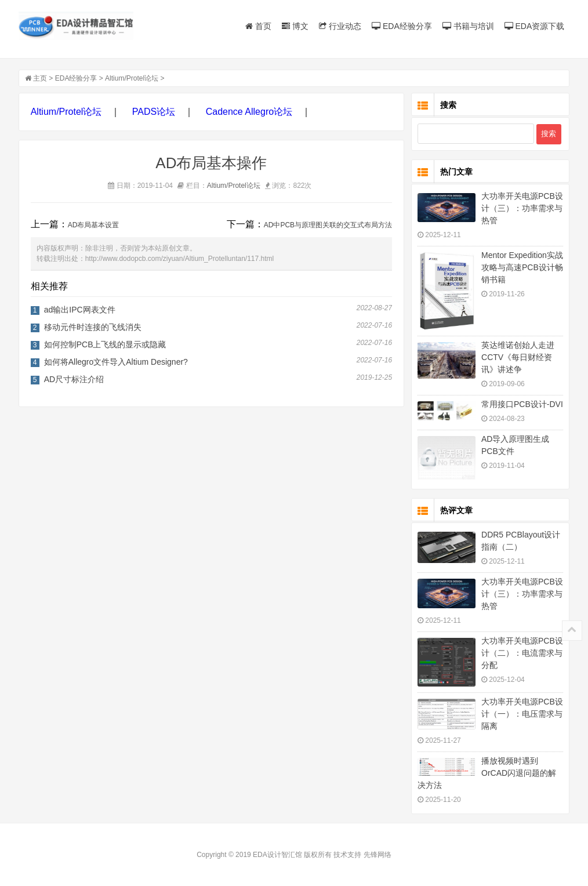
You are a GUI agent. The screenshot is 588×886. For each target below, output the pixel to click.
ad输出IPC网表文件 (80, 310)
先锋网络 (378, 855)
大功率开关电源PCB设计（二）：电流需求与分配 (522, 653)
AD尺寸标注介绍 (74, 379)
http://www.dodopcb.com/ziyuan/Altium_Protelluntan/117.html (180, 259)
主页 (40, 78)
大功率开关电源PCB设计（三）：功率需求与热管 (522, 208)
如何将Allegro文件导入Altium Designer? (116, 362)
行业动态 (340, 26)
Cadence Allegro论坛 (249, 112)
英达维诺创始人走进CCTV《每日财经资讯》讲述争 (518, 357)
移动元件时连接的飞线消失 (93, 327)
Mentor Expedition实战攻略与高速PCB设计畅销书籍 (522, 267)
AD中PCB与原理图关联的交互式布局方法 (328, 225)
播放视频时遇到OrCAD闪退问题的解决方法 (487, 773)
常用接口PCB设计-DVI (522, 404)
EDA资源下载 (535, 26)
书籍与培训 (468, 26)
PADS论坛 (154, 112)
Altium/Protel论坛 (132, 78)
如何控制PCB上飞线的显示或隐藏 (105, 344)
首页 (258, 26)
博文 (295, 26)
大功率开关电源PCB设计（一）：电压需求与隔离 (522, 714)
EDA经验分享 (402, 26)
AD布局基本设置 (94, 225)
